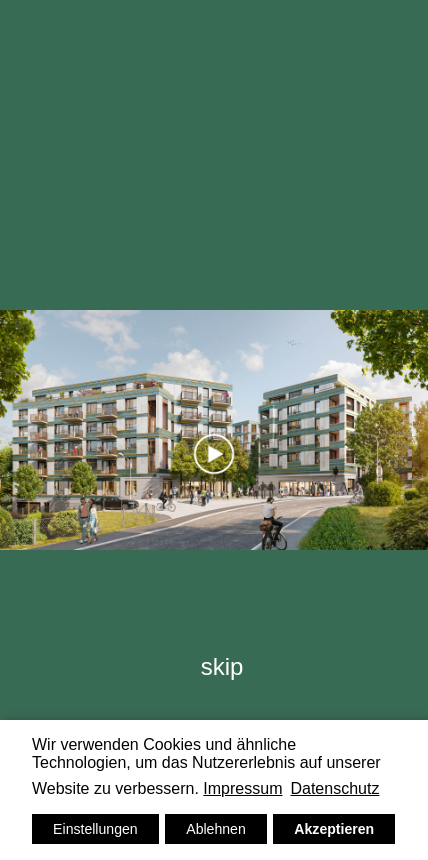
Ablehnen (216, 829)
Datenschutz (334, 788)
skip (222, 666)
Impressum (242, 788)
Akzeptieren (334, 829)
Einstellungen (95, 829)
